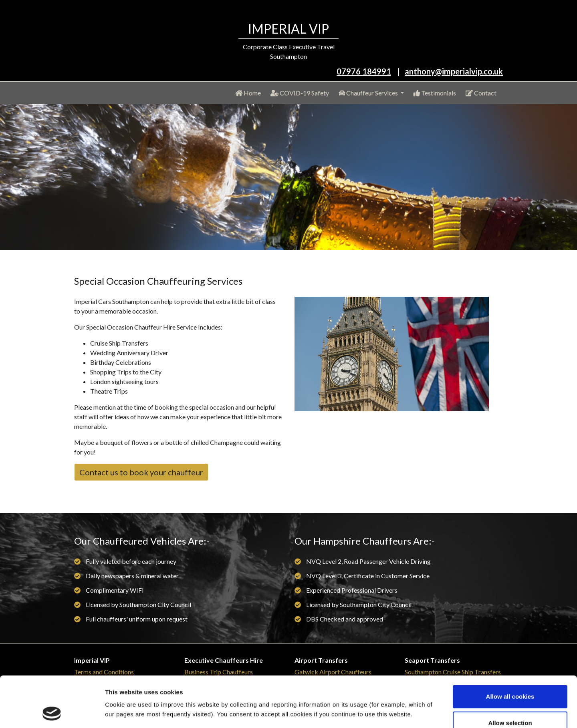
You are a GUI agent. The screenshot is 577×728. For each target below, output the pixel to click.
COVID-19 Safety (300, 93)
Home (250, 92)
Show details (421, 712)
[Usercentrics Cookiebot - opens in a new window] (52, 712)
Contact (481, 93)
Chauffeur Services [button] (369, 93)
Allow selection (510, 675)
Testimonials (435, 93)
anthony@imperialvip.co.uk (454, 71)
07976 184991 (364, 71)
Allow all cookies (510, 649)
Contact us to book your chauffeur (141, 472)
